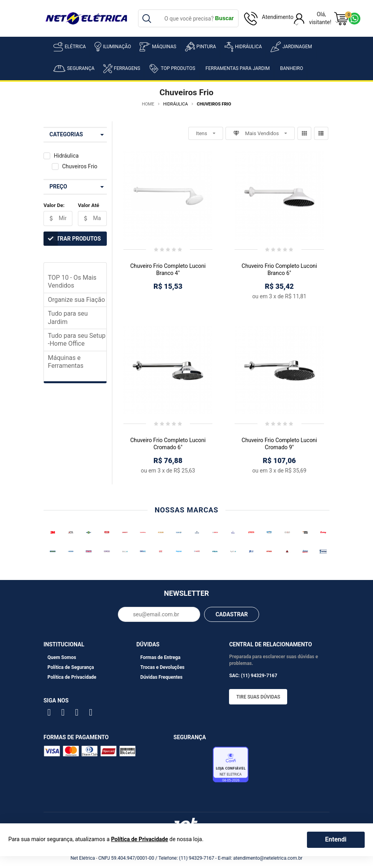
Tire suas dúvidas (258, 697)
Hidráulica (243, 47)
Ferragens (122, 69)
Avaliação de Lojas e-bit (192, 767)
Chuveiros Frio (80, 166)
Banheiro (292, 68)
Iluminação (113, 47)
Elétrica (70, 47)
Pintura (201, 47)
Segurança (74, 69)
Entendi (336, 839)
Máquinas (158, 47)
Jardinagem (291, 47)
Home (148, 104)
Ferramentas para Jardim (238, 68)
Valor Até (89, 205)
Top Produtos (172, 68)
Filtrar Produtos (72, 239)
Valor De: (54, 205)
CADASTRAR (232, 614)
